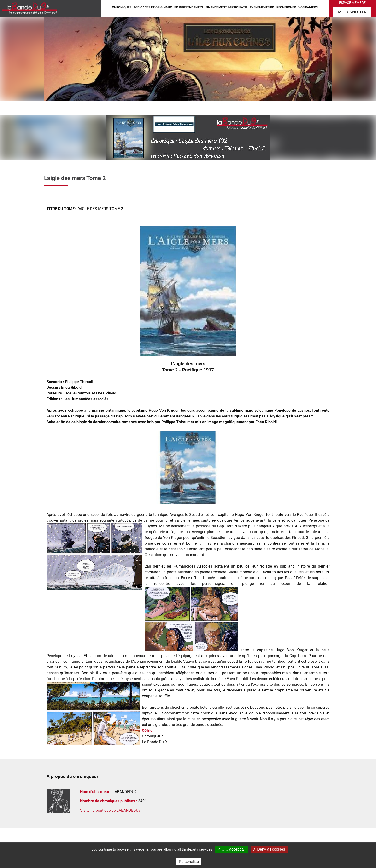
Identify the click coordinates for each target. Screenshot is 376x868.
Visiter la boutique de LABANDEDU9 (110, 810)
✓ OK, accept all (232, 849)
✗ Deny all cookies (269, 849)
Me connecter (352, 12)
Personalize (189, 862)
